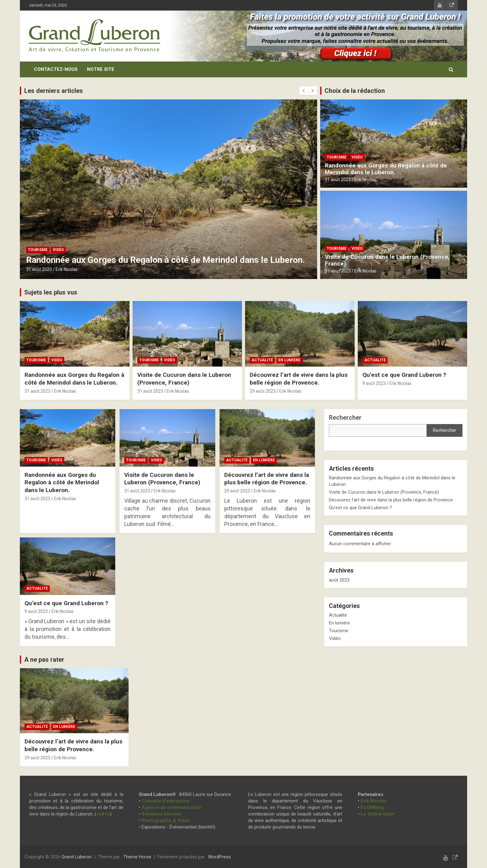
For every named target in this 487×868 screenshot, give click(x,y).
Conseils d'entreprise (165, 801)
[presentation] (304, 91)
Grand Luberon (77, 857)
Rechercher (345, 418)
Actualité (262, 360)
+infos (103, 814)
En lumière (289, 360)
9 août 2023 (374, 383)
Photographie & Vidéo (166, 820)
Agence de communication (171, 807)
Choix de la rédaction (355, 91)
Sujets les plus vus (51, 292)
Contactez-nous (56, 69)
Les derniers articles (54, 91)
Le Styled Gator (378, 814)
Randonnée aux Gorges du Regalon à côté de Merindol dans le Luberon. (166, 260)
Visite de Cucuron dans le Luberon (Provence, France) (387, 260)
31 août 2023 (39, 269)
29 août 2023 (263, 391)
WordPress (219, 857)
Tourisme (38, 250)
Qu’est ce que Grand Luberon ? (404, 375)
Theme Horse (137, 857)
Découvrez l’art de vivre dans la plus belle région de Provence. (299, 379)
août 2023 (339, 580)
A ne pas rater (44, 660)
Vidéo (58, 250)
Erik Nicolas (67, 269)
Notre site (101, 69)
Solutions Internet (161, 814)
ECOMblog (372, 807)
